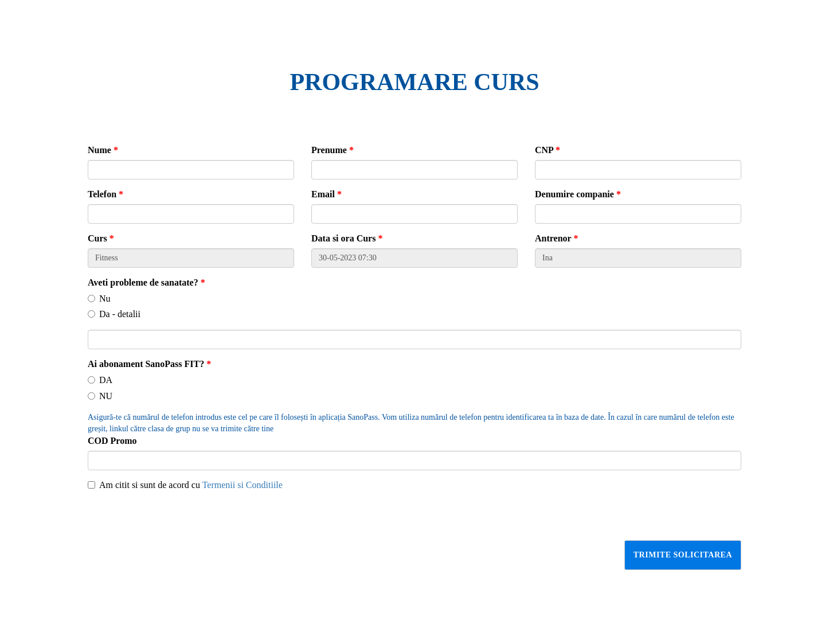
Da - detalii (114, 314)
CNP (548, 150)
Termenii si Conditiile (243, 485)
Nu (99, 298)
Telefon (105, 194)
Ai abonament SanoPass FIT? (149, 364)
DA (100, 380)
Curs (101, 238)
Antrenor (556, 238)
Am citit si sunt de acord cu (185, 485)
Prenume (333, 150)
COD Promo (112, 441)
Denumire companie (578, 194)
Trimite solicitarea (683, 555)
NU (100, 396)
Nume (103, 150)
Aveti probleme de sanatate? (146, 282)
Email (326, 194)
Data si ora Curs (347, 238)
